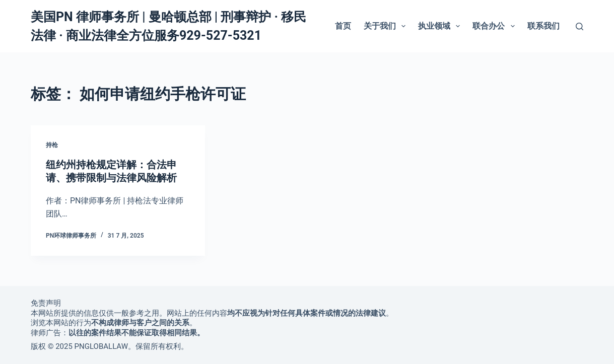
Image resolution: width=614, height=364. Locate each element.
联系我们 (543, 26)
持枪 (52, 145)
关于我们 (387, 26)
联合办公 (495, 26)
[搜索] (579, 26)
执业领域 (441, 26)
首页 (343, 26)
